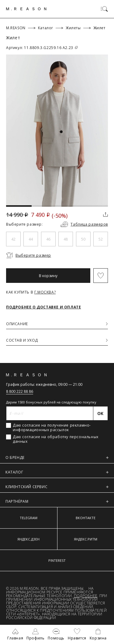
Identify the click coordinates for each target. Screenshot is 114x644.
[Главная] (26, 9)
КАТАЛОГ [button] (57, 472)
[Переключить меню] (104, 9)
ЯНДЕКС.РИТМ (86, 539)
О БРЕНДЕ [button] (57, 457)
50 (83, 239)
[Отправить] (101, 413)
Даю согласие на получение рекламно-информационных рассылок (52, 428)
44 (31, 239)
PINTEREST (57, 560)
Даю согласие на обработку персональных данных (56, 439)
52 (101, 239)
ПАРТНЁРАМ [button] (57, 501)
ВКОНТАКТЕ (86, 518)
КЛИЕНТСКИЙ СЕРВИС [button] (57, 487)
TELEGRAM (29, 518)
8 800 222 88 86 (20, 391)
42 (13, 239)
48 (66, 239)
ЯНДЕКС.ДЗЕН (28, 539)
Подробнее (86, 596)
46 (48, 239)
